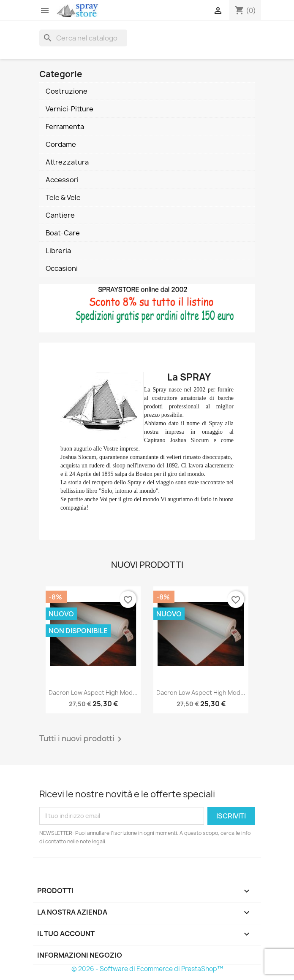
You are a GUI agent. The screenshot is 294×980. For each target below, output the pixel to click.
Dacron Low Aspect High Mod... (93, 692)
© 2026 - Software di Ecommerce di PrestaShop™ (147, 969)
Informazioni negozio (80, 955)
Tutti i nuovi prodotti (82, 739)
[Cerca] (83, 38)
